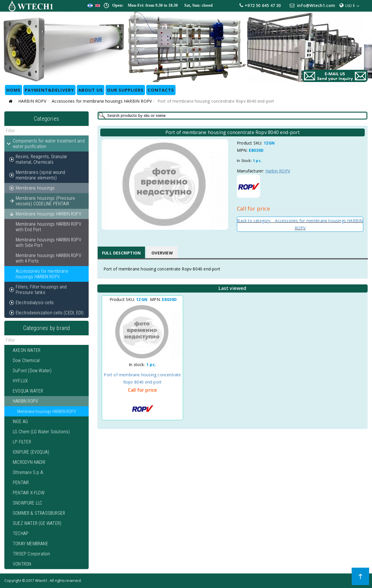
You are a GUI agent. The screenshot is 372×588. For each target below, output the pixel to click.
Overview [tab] (162, 253)
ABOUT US (91, 90)
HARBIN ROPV (32, 101)
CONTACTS (161, 90)
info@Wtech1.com (316, 5)
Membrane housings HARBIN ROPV (47, 411)
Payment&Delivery (49, 90)
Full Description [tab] (121, 253)
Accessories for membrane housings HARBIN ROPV (102, 101)
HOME (14, 90)
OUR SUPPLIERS (125, 90)
